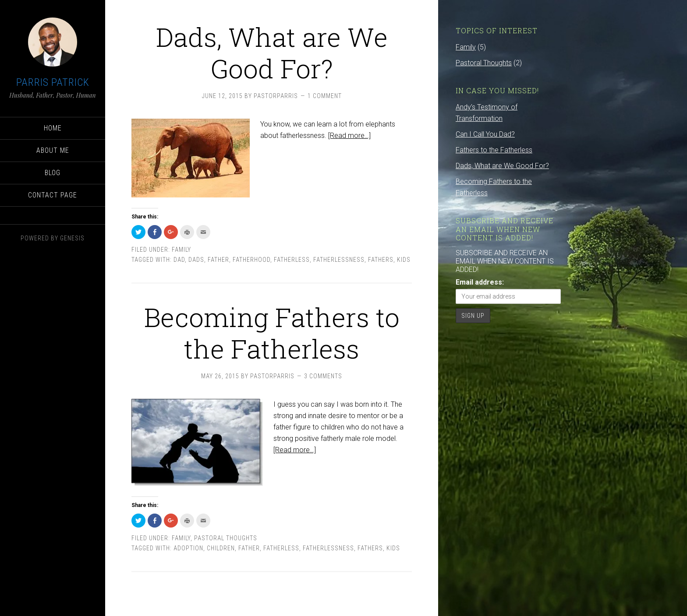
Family (181, 250)
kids (404, 260)
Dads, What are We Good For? (272, 52)
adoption (188, 548)
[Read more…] (349, 136)
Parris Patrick (53, 82)
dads (196, 260)
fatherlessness (339, 260)
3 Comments (323, 376)
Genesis (72, 238)
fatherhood (251, 260)
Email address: (480, 282)
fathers (381, 260)
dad (179, 260)
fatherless (292, 260)
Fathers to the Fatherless (494, 150)
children (221, 548)
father (218, 260)
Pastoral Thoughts (226, 538)
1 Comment (325, 96)
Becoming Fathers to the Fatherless (272, 333)
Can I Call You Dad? (485, 134)
